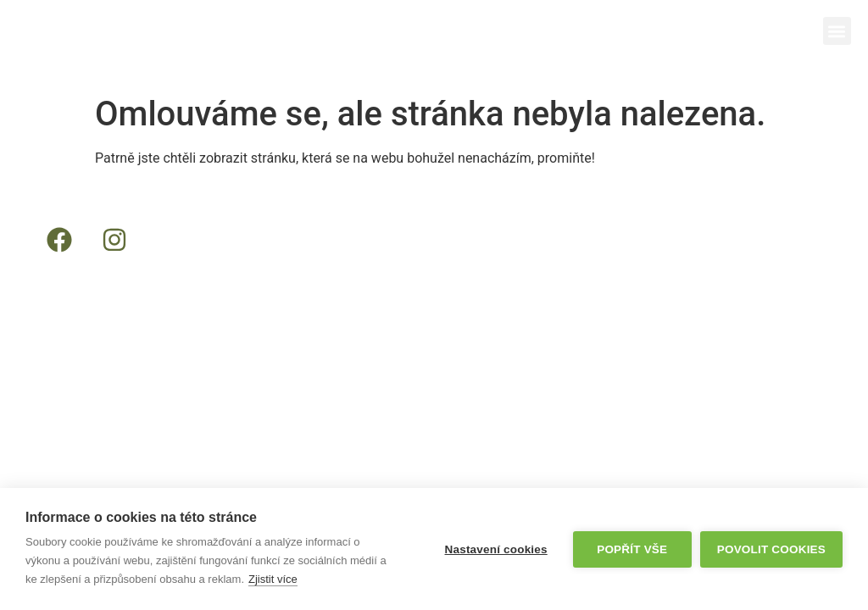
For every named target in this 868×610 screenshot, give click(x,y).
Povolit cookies (771, 549)
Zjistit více (273, 579)
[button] (837, 31)
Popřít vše (632, 549)
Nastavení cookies (496, 549)
